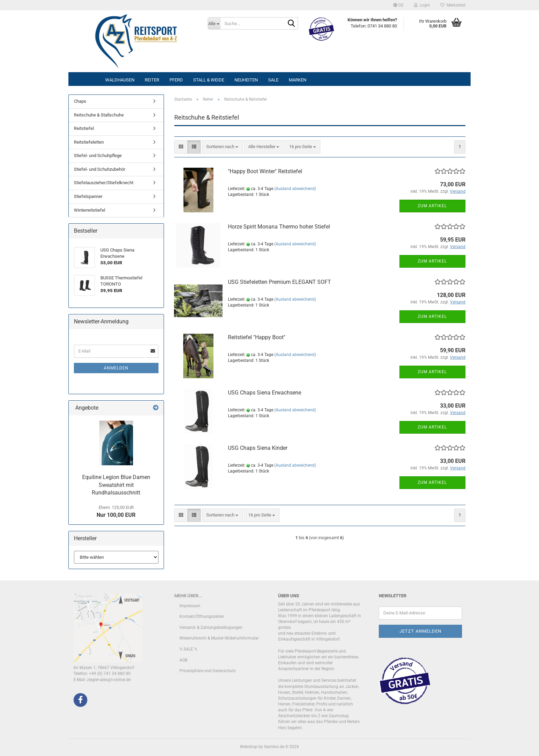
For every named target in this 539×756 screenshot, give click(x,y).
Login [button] (422, 5)
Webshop (249, 747)
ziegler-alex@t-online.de (109, 680)
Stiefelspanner (88, 196)
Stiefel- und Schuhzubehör (100, 169)
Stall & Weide (209, 80)
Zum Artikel (432, 206)
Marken (298, 80)
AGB (183, 660)
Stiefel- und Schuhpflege (98, 155)
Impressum (190, 606)
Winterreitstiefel (90, 210)
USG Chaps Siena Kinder (258, 448)
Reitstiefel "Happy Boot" (257, 337)
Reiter (152, 80)
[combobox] (222, 147)
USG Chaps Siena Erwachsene (265, 393)
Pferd (176, 80)
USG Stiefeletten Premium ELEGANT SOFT (279, 282)
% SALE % (188, 649)
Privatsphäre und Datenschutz (208, 671)
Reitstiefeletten (89, 142)
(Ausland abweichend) (295, 189)
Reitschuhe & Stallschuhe (99, 115)
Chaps (80, 101)
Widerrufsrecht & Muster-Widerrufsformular (219, 638)
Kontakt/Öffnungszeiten (202, 616)
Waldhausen (120, 80)
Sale (273, 80)
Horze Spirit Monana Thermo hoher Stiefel (279, 227)
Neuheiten (246, 80)
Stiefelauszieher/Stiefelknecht (104, 183)
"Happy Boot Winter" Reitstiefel (265, 171)
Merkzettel (453, 5)
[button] (398, 5)
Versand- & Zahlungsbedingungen (211, 627)
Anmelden (116, 368)
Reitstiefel (84, 128)
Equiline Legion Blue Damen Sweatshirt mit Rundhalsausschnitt (116, 485)
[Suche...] (214, 23)
